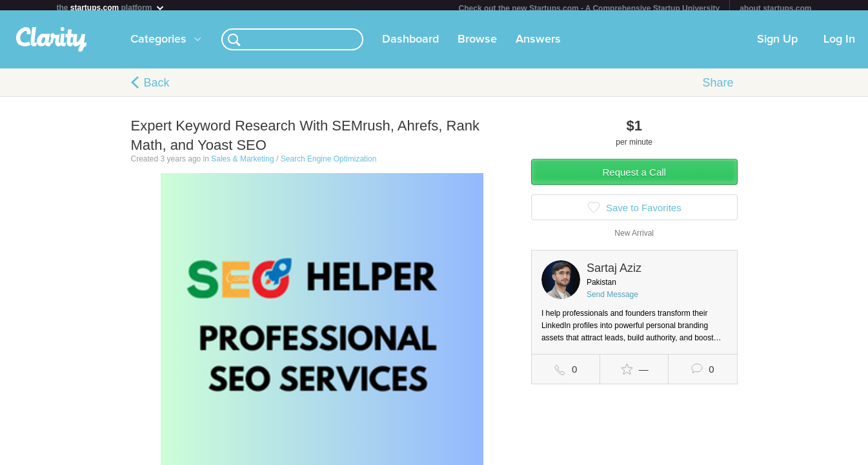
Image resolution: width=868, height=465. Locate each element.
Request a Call (634, 177)
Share (718, 88)
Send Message (612, 300)
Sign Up (777, 45)
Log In (839, 45)
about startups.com (775, 8)
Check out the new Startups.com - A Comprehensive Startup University (590, 8)
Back (157, 88)
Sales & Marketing (242, 164)
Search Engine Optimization (329, 164)
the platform (111, 7)
